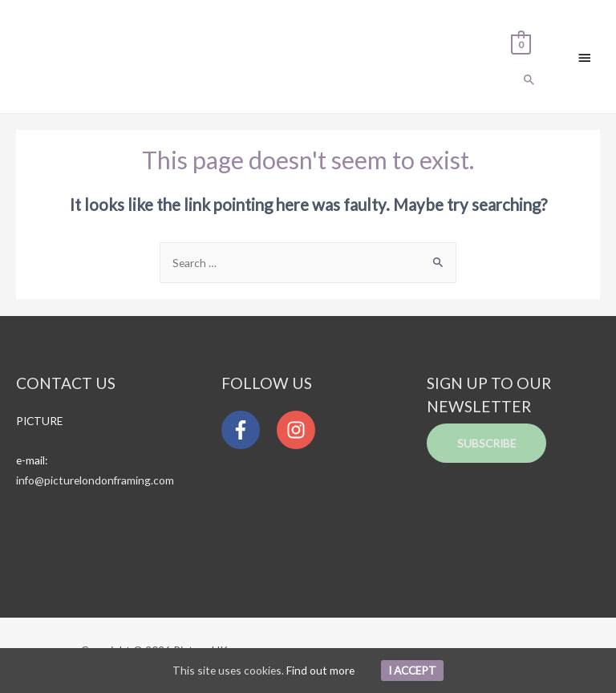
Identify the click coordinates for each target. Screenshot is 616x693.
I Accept (412, 670)
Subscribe (486, 443)
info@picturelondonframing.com (95, 480)
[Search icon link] (529, 80)
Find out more (320, 670)
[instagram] (300, 430)
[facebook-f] (248, 430)
